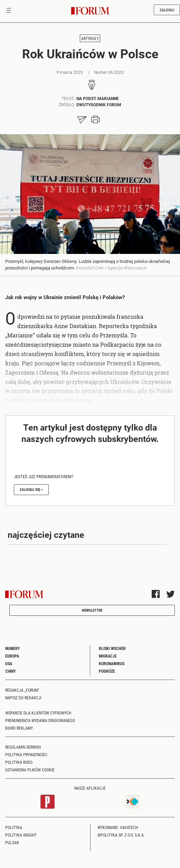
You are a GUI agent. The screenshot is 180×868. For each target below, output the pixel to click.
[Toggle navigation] (9, 11)
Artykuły (90, 38)
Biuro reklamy (19, 728)
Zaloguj (167, 10)
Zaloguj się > (31, 489)
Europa (12, 656)
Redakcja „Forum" (22, 690)
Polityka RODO (19, 762)
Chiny (11, 671)
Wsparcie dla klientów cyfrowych (38, 713)
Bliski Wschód (112, 648)
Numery (13, 648)
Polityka (14, 827)
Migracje (108, 656)
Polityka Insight (21, 835)
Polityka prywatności (26, 754)
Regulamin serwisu (23, 747)
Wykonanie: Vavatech (118, 827)
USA (9, 663)
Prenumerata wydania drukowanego (40, 720)
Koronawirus (112, 663)
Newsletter (92, 610)
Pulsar (12, 842)
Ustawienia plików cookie (30, 770)
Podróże (107, 671)
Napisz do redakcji (23, 698)
